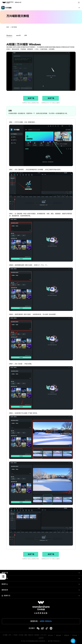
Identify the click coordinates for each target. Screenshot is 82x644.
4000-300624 (46, 621)
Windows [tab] (9, 35)
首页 (8, 27)
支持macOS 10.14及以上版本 (51, 103)
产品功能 (74, 635)
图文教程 (14, 27)
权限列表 (67, 635)
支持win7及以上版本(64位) (31, 103)
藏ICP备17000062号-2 (54, 641)
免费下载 (31, 98)
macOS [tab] (18, 35)
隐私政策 (59, 635)
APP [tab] (26, 35)
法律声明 (41, 638)
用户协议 (51, 635)
